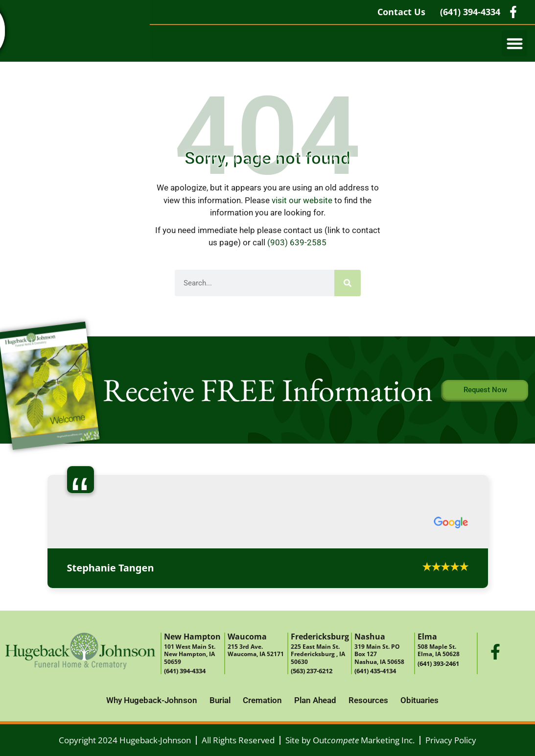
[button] (515, 43)
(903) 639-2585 (297, 242)
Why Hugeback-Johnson (152, 700)
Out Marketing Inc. (364, 740)
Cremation (262, 700)
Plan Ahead (315, 700)
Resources (368, 700)
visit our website (302, 200)
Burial (220, 700)
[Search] (348, 283)
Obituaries (419, 700)
